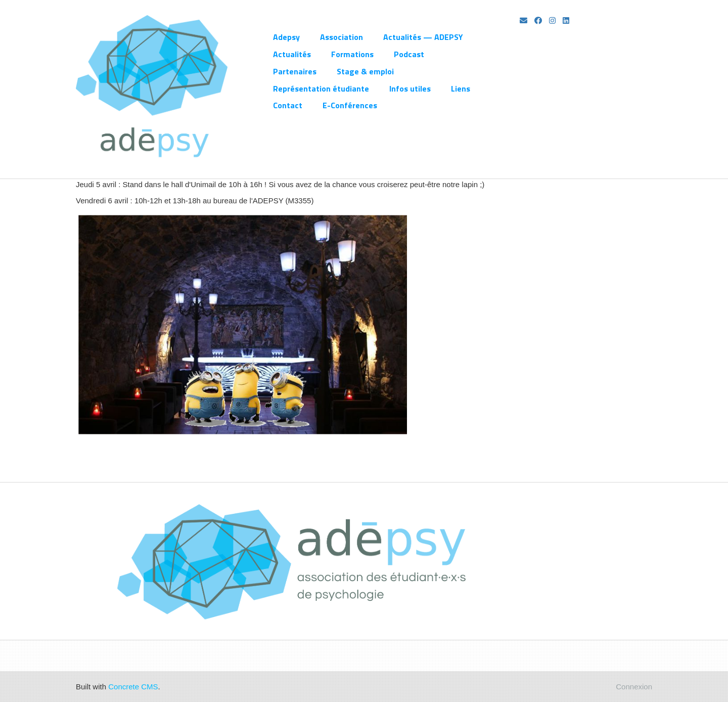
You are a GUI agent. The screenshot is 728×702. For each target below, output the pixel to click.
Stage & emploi (365, 71)
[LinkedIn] (566, 20)
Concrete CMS (133, 687)
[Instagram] (552, 20)
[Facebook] (538, 20)
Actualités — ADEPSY (423, 37)
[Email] (524, 20)
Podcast (409, 54)
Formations (352, 54)
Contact (288, 105)
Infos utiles (410, 89)
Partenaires (295, 71)
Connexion (634, 687)
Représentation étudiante (321, 89)
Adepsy (286, 37)
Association (342, 37)
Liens (461, 89)
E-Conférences (350, 105)
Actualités (292, 54)
